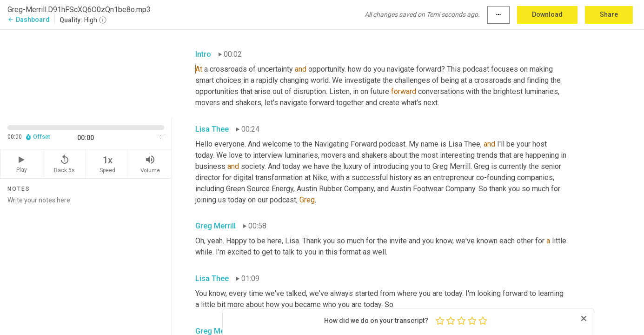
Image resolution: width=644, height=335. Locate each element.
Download (547, 14)
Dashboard (29, 20)
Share (609, 14)
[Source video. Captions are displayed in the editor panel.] (86, 73)
